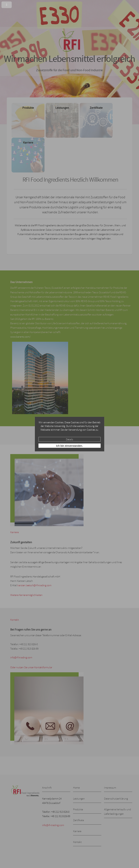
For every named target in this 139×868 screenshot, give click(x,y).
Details (69, 439)
